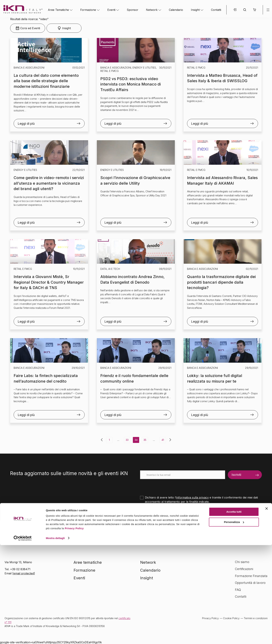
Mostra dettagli (55, 637)
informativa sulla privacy (192, 497)
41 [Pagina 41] (163, 440)
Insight (195, 10)
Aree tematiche (88, 562)
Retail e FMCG (110, 71)
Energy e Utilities (144, 68)
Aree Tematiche (58, 10)
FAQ (238, 590)
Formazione (88, 10)
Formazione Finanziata (251, 576)
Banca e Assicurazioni (29, 68)
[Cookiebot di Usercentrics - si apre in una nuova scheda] (23, 637)
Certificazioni (244, 569)
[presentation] (167, 486)
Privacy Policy (74, 627)
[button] (254, 10)
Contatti (216, 10)
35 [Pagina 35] (145, 440)
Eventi (111, 10)
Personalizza (234, 621)
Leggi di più (26, 124)
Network (152, 10)
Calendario (176, 10)
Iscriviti (236, 475)
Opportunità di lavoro (250, 583)
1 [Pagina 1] (109, 440)
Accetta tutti (234, 611)
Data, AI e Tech (110, 269)
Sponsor (133, 10)
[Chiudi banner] (267, 608)
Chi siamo (242, 562)
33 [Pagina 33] (127, 440)
